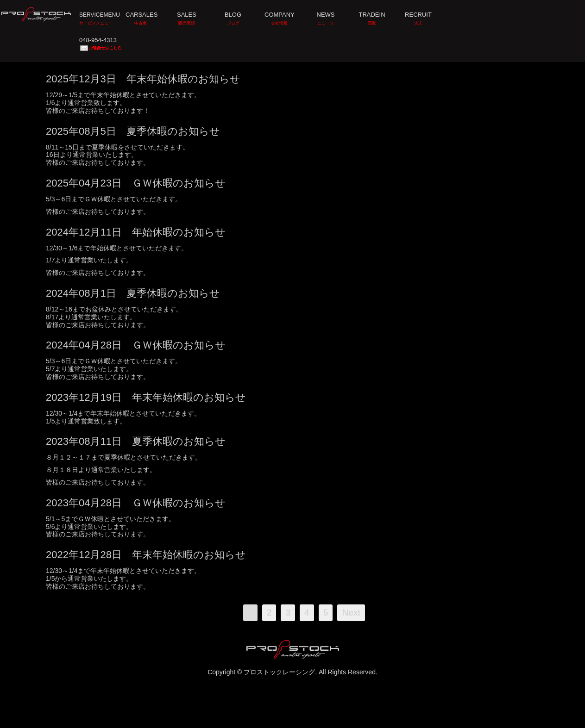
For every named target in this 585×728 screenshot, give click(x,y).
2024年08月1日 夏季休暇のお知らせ (133, 293)
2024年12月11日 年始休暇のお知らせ (136, 232)
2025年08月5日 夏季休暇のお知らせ (133, 131)
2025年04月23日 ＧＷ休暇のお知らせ (136, 183)
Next (351, 613)
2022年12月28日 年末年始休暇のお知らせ (146, 555)
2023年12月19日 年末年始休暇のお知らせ (146, 397)
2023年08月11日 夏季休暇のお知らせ (136, 441)
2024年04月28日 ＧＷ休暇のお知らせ (136, 345)
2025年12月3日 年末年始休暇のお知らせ (143, 79)
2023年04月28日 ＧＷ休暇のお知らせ (136, 503)
